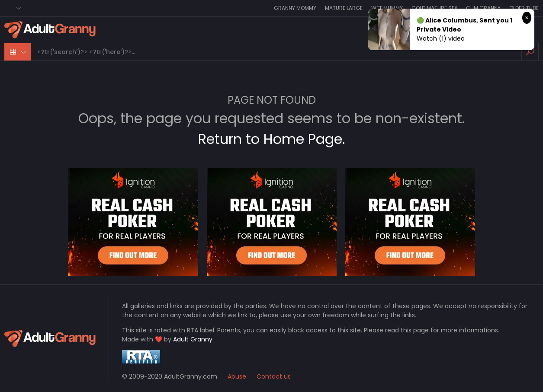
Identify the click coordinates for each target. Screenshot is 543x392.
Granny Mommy (295, 8)
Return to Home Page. (271, 139)
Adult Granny (193, 339)
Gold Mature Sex (434, 8)
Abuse (237, 376)
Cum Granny (483, 8)
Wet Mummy (387, 8)
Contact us (274, 376)
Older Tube (524, 8)
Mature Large (344, 8)
